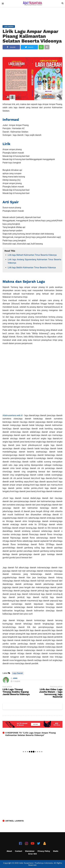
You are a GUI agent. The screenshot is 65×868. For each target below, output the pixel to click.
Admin (15, 678)
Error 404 (33, 854)
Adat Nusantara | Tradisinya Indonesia (36, 863)
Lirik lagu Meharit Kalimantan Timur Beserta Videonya (32, 255)
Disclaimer (30, 851)
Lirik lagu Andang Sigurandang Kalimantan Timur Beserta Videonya (34, 261)
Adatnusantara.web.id (12, 415)
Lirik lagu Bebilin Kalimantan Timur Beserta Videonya (32, 268)
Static (56, 851)
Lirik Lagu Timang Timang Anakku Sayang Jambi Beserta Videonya (16, 692)
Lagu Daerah (18, 673)
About (9, 851)
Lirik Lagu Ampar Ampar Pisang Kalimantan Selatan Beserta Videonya (32, 36)
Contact (19, 851)
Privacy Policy (44, 851)
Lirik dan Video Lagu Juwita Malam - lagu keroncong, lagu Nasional (51, 693)
